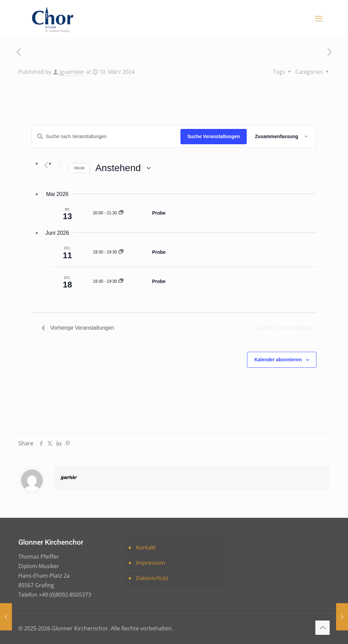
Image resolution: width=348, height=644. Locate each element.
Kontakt (146, 547)
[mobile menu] (319, 18)
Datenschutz (152, 578)
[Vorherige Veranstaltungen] (46, 165)
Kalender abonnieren (278, 360)
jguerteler (72, 72)
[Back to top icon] (323, 628)
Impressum (151, 563)
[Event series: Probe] (121, 213)
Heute (79, 168)
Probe (159, 213)
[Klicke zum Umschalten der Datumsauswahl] (123, 168)
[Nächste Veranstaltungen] (59, 165)
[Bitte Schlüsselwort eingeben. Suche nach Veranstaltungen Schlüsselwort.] (106, 137)
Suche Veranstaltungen (214, 136)
